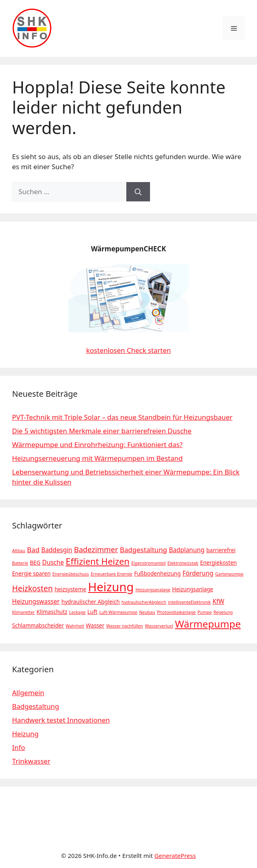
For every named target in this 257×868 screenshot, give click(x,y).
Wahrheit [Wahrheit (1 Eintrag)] (75, 626)
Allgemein (28, 693)
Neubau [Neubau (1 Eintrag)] (147, 612)
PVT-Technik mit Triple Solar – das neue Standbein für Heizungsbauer (122, 417)
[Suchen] (138, 192)
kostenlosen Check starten (128, 350)
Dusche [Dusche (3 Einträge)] (53, 562)
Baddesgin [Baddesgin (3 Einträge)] (57, 550)
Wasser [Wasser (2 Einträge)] (95, 626)
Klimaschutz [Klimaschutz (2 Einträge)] (52, 612)
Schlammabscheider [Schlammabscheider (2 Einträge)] (38, 626)
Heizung (25, 734)
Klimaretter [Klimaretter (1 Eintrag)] (23, 612)
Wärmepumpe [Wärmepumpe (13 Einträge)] (208, 624)
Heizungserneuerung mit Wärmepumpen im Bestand (97, 458)
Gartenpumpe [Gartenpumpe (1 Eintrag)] (229, 574)
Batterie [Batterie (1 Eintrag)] (20, 563)
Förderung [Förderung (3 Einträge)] (198, 573)
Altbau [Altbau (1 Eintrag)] (19, 551)
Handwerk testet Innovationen (61, 720)
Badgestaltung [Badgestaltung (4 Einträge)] (144, 550)
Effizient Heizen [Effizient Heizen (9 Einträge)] (98, 561)
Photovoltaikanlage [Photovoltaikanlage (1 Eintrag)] (176, 612)
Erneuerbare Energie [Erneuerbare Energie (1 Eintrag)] (111, 574)
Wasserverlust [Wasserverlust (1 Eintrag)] (159, 626)
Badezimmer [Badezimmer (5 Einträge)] (96, 549)
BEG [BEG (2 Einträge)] (35, 563)
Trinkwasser (31, 761)
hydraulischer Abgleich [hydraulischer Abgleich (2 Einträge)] (91, 602)
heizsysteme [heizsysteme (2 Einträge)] (71, 589)
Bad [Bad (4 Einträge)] (33, 550)
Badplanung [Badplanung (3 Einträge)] (187, 550)
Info (19, 747)
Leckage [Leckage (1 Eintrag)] (77, 612)
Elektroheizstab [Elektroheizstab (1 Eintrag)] (183, 563)
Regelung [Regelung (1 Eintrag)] (223, 612)
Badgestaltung (36, 706)
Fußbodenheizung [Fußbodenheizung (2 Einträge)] (157, 574)
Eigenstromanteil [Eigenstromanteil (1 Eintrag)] (149, 563)
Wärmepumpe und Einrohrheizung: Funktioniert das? (97, 444)
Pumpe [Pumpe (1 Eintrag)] (205, 612)
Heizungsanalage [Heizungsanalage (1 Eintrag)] (153, 590)
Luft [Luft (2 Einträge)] (92, 612)
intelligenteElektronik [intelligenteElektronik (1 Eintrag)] (189, 602)
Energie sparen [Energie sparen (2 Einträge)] (31, 574)
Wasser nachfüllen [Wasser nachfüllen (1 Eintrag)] (125, 626)
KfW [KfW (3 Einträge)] (218, 601)
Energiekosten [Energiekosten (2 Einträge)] (218, 563)
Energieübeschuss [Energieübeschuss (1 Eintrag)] (71, 574)
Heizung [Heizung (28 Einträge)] (111, 587)
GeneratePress (175, 856)
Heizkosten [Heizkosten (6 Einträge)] (32, 588)
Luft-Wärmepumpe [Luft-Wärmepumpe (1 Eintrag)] (118, 612)
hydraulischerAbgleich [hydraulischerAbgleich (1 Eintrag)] (144, 602)
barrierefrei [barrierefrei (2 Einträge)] (221, 550)
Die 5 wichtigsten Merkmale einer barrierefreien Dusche (102, 431)
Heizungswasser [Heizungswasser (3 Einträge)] (36, 601)
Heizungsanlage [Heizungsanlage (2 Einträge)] (193, 589)
